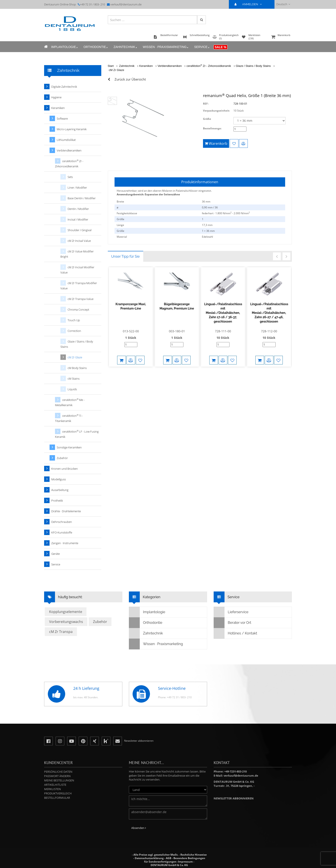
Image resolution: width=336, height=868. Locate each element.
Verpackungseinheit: (216, 111)
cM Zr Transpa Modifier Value (79, 286)
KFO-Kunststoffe (62, 532)
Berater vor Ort (233, 623)
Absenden (139, 828)
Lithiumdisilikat (66, 140)
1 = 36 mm (208, 231)
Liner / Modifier (77, 188)
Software (62, 119)
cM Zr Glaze (117, 70)
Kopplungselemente (66, 612)
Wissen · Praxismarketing (166, 47)
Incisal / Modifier (78, 219)
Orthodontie (96, 47)
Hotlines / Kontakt (235, 633)
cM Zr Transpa (61, 632)
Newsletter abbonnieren (234, 798)
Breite (120, 202)
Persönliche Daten (58, 772)
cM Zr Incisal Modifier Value (77, 270)
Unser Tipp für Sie (126, 256)
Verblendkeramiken (170, 66)
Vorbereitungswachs (66, 622)
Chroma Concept (78, 310)
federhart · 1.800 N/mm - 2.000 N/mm (226, 213)
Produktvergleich (58, 793)
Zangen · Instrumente (65, 543)
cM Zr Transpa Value (81, 299)
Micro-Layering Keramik (72, 129)
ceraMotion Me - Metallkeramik (70, 402)
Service (202, 47)
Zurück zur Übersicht (130, 79)
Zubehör (62, 458)
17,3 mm (207, 225)
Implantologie (65, 47)
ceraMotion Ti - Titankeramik (69, 418)
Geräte (56, 554)
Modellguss (59, 479)
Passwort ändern (57, 776)
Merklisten (52, 789)
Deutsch (283, 4)
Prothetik (57, 501)
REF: (206, 104)
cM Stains (74, 379)
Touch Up (74, 320)
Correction (74, 331)
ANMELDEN (250, 4)
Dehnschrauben (62, 522)
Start (111, 66)
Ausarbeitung (60, 490)
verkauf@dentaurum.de (126, 4)
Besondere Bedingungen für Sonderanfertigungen (175, 860)
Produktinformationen (200, 182)
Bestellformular (57, 798)
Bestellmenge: (212, 128)
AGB (169, 858)
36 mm (206, 202)
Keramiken (146, 66)
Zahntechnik (126, 47)
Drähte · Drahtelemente (66, 511)
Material (122, 237)
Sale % (221, 47)
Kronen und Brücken (65, 469)
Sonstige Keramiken (69, 447)
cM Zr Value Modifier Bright (77, 254)
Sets (70, 177)
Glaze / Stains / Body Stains (253, 66)
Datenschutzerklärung (149, 858)
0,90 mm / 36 (210, 207)
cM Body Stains (77, 368)
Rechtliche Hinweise (194, 855)
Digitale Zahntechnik (64, 87)
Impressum (185, 862)
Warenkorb (281, 37)
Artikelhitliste (55, 785)
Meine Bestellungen (59, 780)
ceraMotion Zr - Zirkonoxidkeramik (209, 66)
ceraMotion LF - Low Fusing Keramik (77, 434)
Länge (120, 225)
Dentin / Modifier (78, 209)
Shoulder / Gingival (80, 230)
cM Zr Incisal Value (79, 241)
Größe (207, 119)
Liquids (72, 389)
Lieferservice (231, 612)
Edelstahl (207, 237)
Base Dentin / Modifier (82, 198)
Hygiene (56, 97)
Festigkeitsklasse (127, 213)
